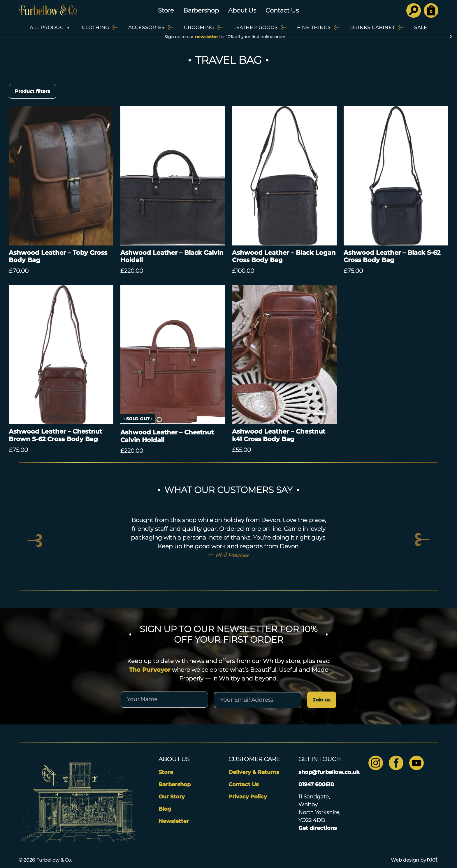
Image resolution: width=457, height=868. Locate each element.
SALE (421, 28)
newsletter (206, 37)
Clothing (95, 28)
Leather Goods (255, 28)
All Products (50, 28)
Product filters (32, 91)
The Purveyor (150, 670)
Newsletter (174, 821)
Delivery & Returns (254, 772)
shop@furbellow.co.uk (329, 772)
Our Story (172, 797)
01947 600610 (316, 784)
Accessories (146, 28)
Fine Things (314, 28)
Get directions (318, 828)
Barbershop (201, 10)
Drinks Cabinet (372, 28)
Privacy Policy (248, 797)
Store (166, 10)
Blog (165, 809)
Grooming (199, 28)
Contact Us (282, 10)
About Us (242, 10)
